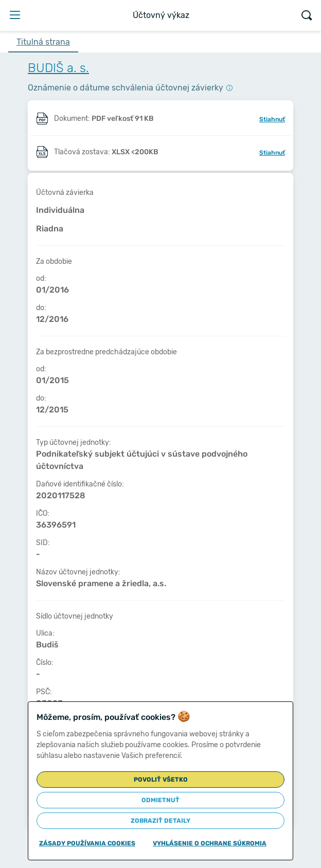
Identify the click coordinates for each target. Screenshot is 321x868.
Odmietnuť (160, 800)
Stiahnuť (272, 119)
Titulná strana (43, 42)
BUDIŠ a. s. (58, 68)
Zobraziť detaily (160, 821)
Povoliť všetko (161, 780)
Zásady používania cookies (87, 843)
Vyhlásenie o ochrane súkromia (210, 843)
